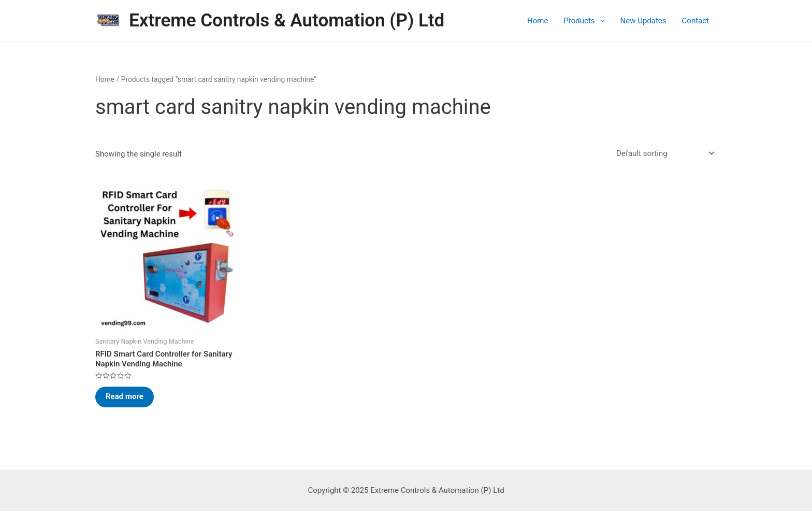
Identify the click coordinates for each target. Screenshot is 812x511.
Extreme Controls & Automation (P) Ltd (287, 20)
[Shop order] (663, 153)
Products (584, 21)
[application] (600, 21)
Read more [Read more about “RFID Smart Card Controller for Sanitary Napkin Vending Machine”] (125, 396)
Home (538, 21)
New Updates (643, 21)
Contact (695, 21)
